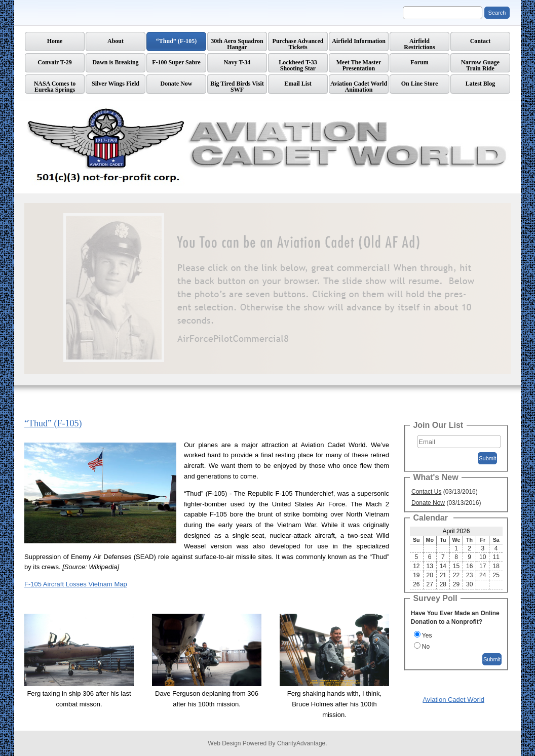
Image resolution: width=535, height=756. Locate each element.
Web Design (224, 743)
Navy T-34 (237, 62)
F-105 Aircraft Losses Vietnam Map (76, 584)
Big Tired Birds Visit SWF (237, 87)
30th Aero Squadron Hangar (237, 44)
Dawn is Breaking (115, 62)
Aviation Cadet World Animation (359, 87)
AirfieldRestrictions (419, 44)
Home (55, 41)
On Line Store (419, 84)
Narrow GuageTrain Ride (480, 65)
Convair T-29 (54, 62)
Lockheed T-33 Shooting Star (298, 65)
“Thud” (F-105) (176, 41)
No (426, 647)
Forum (419, 62)
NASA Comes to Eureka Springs (55, 87)
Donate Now (177, 84)
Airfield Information (359, 41)
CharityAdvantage (301, 743)
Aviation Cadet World (453, 700)
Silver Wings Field (116, 84)
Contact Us (426, 492)
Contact (481, 41)
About (116, 41)
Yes (427, 635)
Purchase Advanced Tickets (298, 44)
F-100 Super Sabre (176, 62)
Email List (298, 84)
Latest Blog (480, 84)
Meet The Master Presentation (359, 65)
